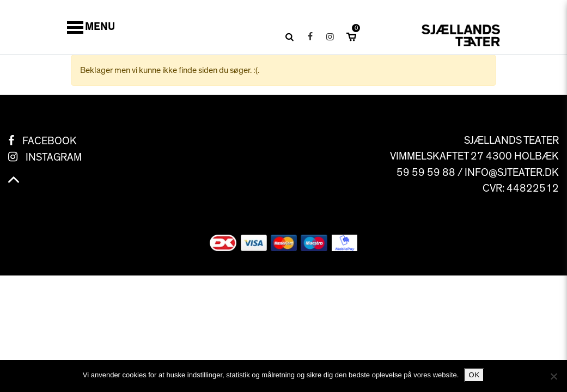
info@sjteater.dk (512, 173)
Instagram (54, 157)
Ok (474, 375)
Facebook (50, 141)
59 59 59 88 (426, 173)
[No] (553, 376)
